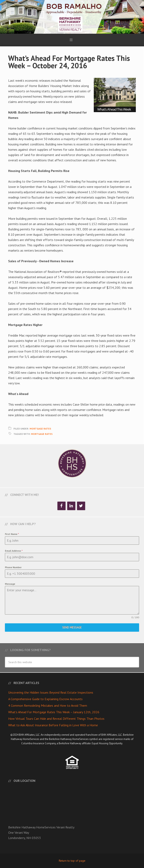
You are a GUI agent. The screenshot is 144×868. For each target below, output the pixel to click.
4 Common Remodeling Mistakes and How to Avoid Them (48, 705)
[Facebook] (61, 506)
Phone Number (13, 567)
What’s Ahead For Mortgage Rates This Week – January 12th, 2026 (54, 712)
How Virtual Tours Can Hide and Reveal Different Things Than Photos (56, 718)
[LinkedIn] (71, 506)
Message (10, 584)
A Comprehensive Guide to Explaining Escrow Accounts (45, 699)
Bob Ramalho (72, 17)
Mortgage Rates (40, 429)
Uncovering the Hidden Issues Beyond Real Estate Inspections (51, 692)
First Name (12, 534)
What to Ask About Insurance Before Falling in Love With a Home (53, 725)
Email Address (14, 551)
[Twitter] (81, 506)
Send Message (72, 627)
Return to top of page (72, 861)
